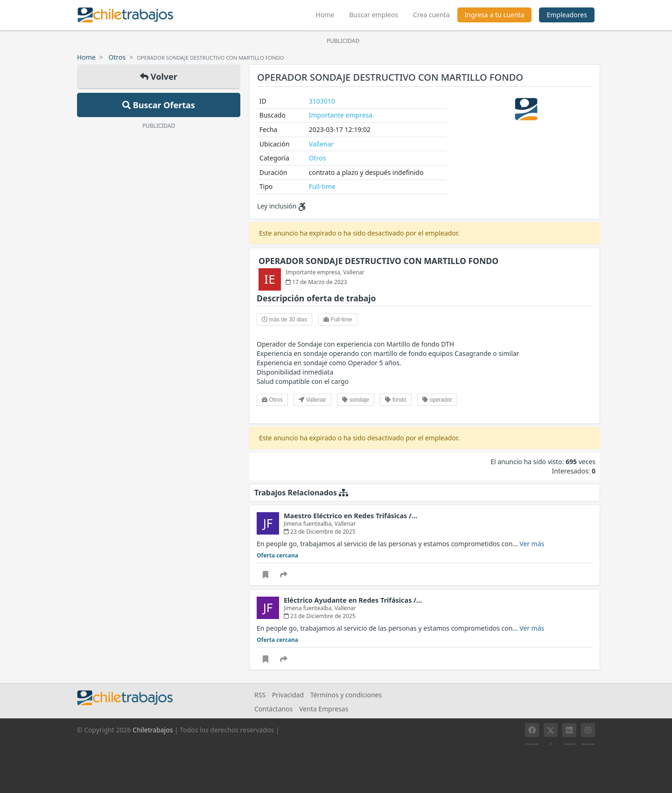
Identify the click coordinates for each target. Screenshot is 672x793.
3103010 (322, 101)
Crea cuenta (431, 15)
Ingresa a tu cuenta (495, 15)
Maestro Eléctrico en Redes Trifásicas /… (350, 516)
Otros (117, 57)
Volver (159, 77)
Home (329, 14)
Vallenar (321, 144)
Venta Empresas (324, 709)
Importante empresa (341, 115)
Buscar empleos (374, 15)
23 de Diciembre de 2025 (320, 532)
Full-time (322, 186)
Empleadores (567, 15)
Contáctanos (273, 709)
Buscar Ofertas (159, 105)
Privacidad (288, 695)
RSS (260, 695)
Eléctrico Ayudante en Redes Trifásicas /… (353, 600)
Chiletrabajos (153, 730)
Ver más (532, 544)
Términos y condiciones (346, 695)
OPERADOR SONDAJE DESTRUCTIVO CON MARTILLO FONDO (378, 261)
